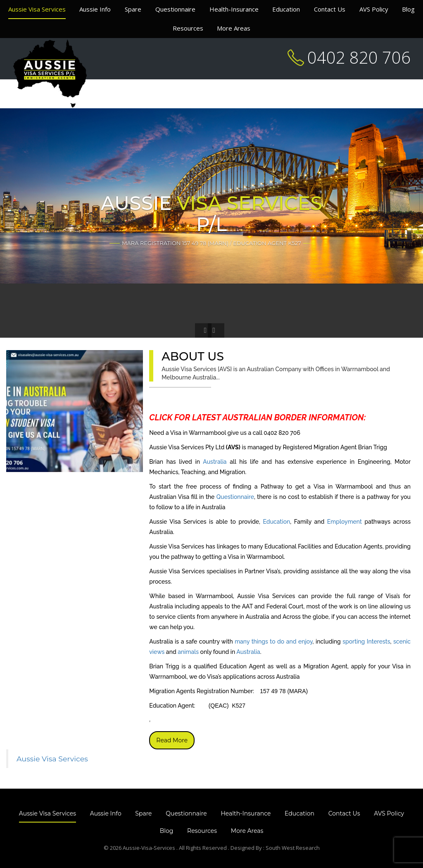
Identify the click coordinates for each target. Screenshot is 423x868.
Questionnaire (175, 9)
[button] (203, 330)
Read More (172, 740)
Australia (215, 462)
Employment (345, 522)
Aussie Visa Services (37, 9)
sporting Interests (366, 641)
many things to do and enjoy (273, 641)
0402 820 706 (359, 57)
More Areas (234, 28)
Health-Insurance (234, 9)
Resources (188, 28)
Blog (408, 9)
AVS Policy (374, 9)
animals (188, 652)
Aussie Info (95, 9)
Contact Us (330, 9)
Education (286, 9)
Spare (133, 9)
